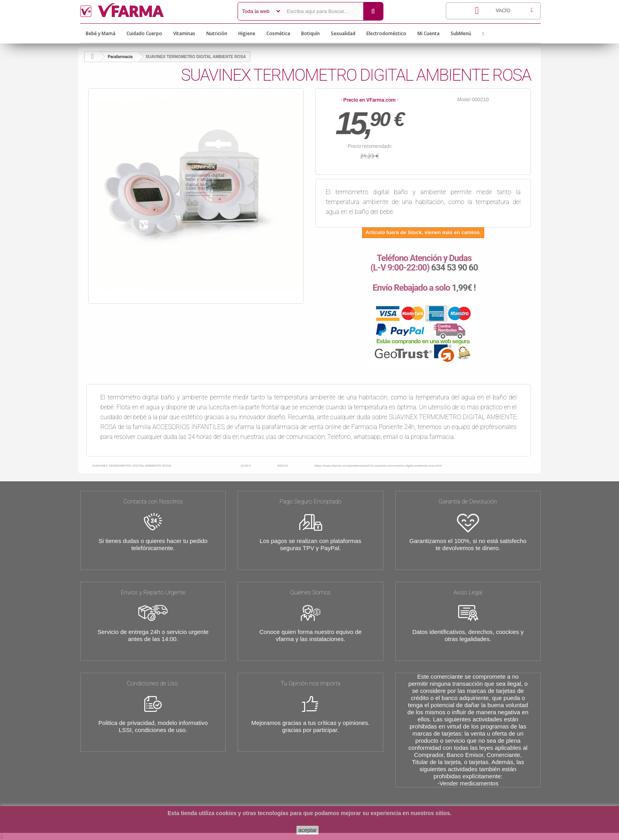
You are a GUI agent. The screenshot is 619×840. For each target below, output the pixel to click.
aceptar (308, 830)
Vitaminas (184, 33)
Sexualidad (343, 33)
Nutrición (217, 33)
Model (464, 100)
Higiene (247, 33)
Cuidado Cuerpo (144, 33)
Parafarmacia (120, 57)
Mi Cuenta (428, 33)
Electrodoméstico (386, 33)
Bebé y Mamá (101, 33)
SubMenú (461, 33)
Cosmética (278, 33)
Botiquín (310, 33)
